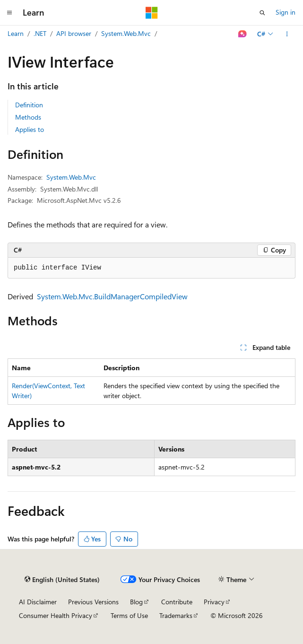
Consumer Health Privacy (56, 615)
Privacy (214, 602)
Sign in (286, 12)
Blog (136, 602)
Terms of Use (129, 615)
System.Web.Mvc (126, 33)
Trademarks (176, 615)
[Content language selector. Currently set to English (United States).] (62, 580)
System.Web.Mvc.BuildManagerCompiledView (112, 296)
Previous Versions (93, 602)
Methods (28, 117)
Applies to (30, 129)
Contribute (177, 602)
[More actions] (287, 34)
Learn (16, 33)
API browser (74, 33)
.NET (40, 33)
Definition (29, 105)
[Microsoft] (152, 13)
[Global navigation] (9, 13)
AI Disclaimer (38, 602)
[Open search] (262, 13)
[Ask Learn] (243, 34)
